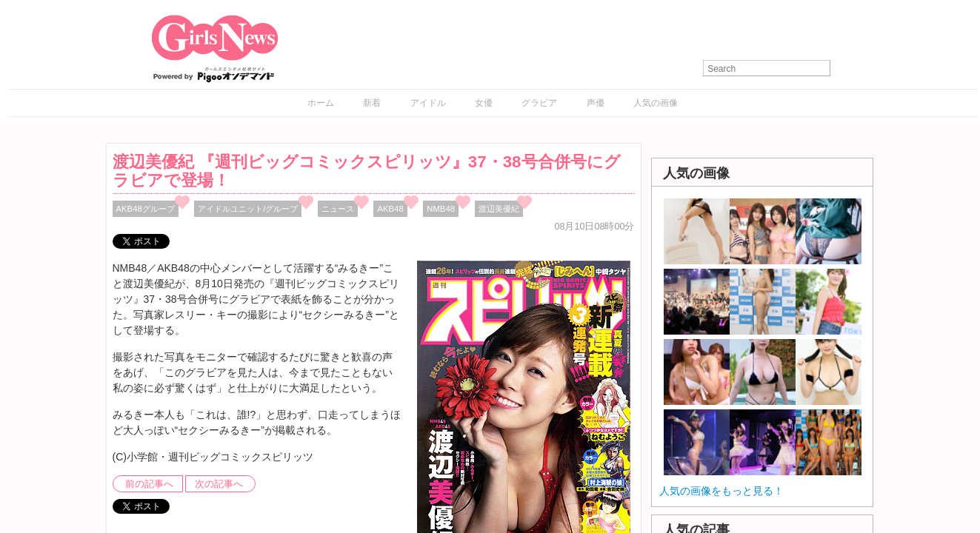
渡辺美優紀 (499, 209)
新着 (372, 103)
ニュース (338, 209)
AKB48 (390, 209)
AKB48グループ (146, 209)
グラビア (539, 103)
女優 (484, 103)
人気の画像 (656, 103)
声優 (596, 103)
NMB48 (441, 209)
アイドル (428, 103)
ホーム (321, 103)
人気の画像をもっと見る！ (721, 491)
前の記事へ (149, 484)
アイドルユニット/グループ (248, 209)
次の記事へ (219, 484)
